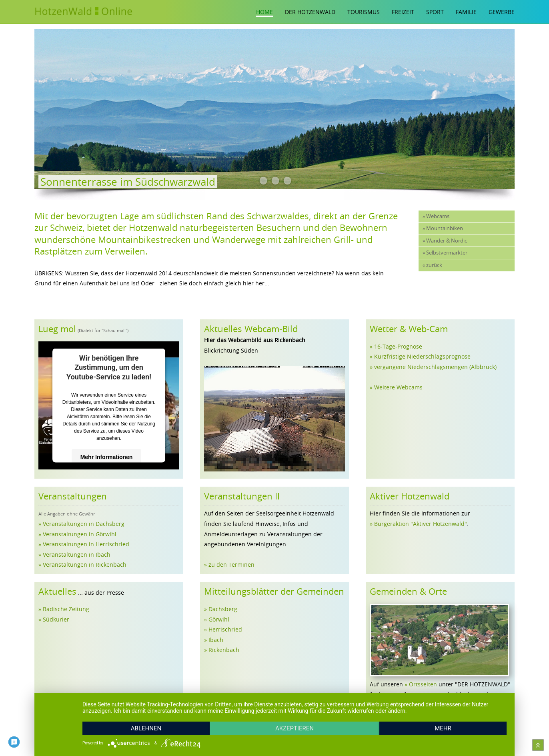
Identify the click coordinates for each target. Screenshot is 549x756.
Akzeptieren (295, 728)
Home (264, 12)
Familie (466, 12)
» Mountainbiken (443, 228)
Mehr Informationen (107, 457)
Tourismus (364, 12)
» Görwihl (217, 619)
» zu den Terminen (229, 564)
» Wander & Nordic (445, 241)
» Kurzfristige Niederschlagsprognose (420, 356)
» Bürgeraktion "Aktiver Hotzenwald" (418, 524)
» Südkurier (54, 619)
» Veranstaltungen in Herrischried (84, 544)
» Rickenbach (222, 650)
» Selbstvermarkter (445, 253)
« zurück (432, 265)
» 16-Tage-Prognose (396, 346)
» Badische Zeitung (64, 609)
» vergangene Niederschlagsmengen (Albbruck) (433, 367)
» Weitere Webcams (396, 387)
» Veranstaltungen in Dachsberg (81, 524)
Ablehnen (146, 728)
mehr (443, 728)
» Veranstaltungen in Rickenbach (82, 564)
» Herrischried (223, 629)
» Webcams (436, 216)
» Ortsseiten (421, 684)
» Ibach (214, 640)
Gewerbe (502, 12)
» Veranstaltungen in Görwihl (77, 534)
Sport (435, 12)
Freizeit (403, 12)
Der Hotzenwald (310, 12)
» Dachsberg (221, 609)
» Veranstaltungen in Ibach (74, 554)
